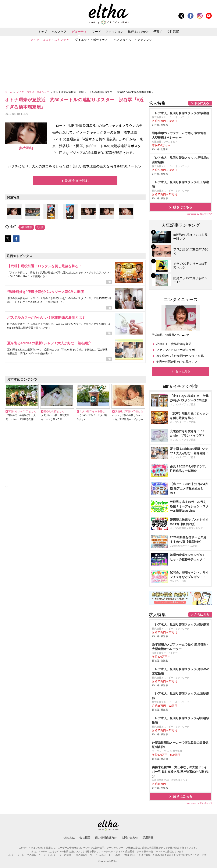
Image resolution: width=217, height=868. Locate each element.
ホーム (9, 92)
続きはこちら (183, 207)
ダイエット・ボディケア (91, 40)
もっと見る (183, 371)
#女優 (40, 227)
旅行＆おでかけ (138, 32)
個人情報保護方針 (106, 838)
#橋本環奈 (26, 227)
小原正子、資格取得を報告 (174, 344)
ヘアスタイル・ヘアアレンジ (133, 40)
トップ (43, 32)
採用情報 (148, 838)
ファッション (114, 32)
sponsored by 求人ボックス (199, 214)
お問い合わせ (130, 838)
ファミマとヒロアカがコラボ (175, 350)
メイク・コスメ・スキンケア (50, 40)
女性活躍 (173, 32)
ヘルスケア (59, 32)
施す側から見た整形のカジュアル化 (180, 356)
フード (96, 32)
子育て (158, 32)
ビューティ (79, 32)
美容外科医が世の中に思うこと (177, 362)
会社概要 (85, 838)
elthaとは (69, 838)
